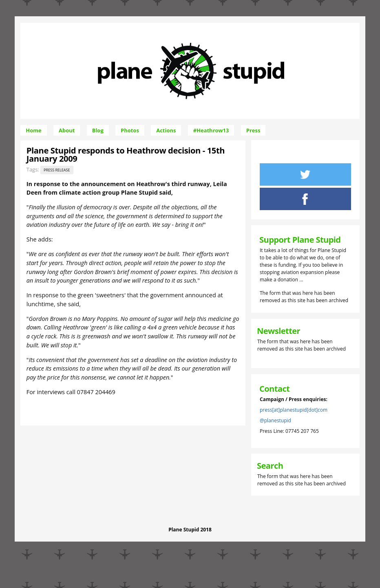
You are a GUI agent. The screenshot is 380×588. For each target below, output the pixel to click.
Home (33, 130)
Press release (57, 170)
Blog (98, 130)
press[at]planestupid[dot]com (294, 410)
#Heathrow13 (211, 130)
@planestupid (275, 420)
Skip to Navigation (254, 26)
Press (253, 130)
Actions (166, 130)
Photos (130, 130)
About (67, 130)
